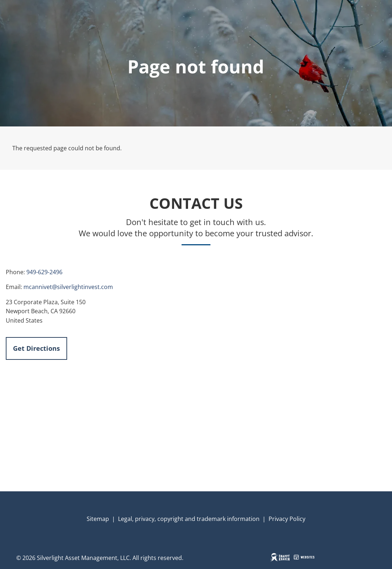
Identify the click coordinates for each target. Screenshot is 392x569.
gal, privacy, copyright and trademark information (192, 519)
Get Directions (36, 348)
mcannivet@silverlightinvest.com (68, 287)
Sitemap (98, 519)
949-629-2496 (44, 272)
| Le (117, 519)
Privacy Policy (287, 519)
